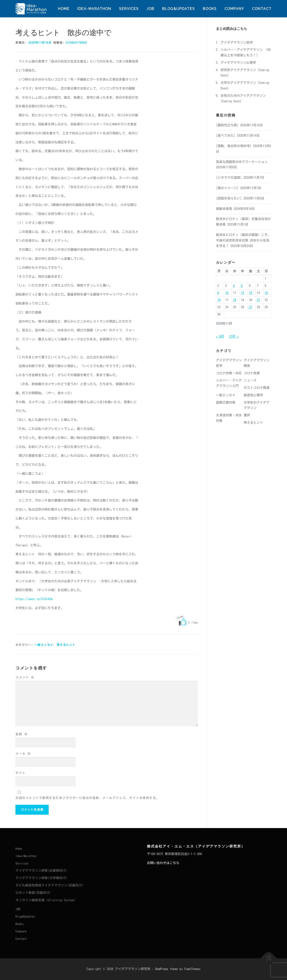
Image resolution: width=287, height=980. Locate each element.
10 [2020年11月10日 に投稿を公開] (227, 293)
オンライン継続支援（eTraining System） (46, 900)
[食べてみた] (226, 136)
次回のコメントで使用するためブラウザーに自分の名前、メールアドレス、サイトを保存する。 (87, 798)
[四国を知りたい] (229, 198)
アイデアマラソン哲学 (237, 42)
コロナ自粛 (252, 373)
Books (210, 9)
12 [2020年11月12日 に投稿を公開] (242, 293)
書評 (247, 415)
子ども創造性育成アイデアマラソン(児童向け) (49, 885)
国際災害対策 (226, 402)
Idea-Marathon (94, 9)
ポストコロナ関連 (257, 388)
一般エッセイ (44, 645)
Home (64, 9)
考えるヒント (66, 645)
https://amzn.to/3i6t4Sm (34, 599)
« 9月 (220, 336)
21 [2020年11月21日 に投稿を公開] (258, 300)
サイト (21, 773)
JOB (150, 9)
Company (234, 9)
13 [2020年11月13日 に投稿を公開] (251, 293)
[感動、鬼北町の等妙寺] (234, 146)
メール (23, 754)
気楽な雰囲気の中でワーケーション (242, 162)
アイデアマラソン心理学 (238, 63)
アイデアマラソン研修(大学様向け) (41, 878)
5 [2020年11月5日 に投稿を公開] (242, 286)
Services (129, 9)
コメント (25, 677)
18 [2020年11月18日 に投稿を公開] (235, 300)
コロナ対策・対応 (229, 373)
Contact (262, 9)
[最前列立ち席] (227, 125)
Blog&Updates (179, 9)
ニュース (250, 380)
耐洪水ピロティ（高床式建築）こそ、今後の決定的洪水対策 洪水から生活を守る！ (243, 240)
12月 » (234, 336)
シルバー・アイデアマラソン (242, 50)
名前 (21, 734)
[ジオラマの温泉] (229, 178)
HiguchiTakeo (76, 42)
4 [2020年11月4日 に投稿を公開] (234, 286)
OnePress (162, 969)
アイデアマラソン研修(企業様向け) (41, 871)
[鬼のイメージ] (227, 188)
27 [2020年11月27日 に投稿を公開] (251, 307)
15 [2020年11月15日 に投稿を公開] (266, 293)
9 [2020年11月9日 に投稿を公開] (218, 293)
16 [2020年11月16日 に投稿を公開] (219, 300)
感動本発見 (224, 209)
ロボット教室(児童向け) (33, 893)
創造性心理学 (253, 395)
